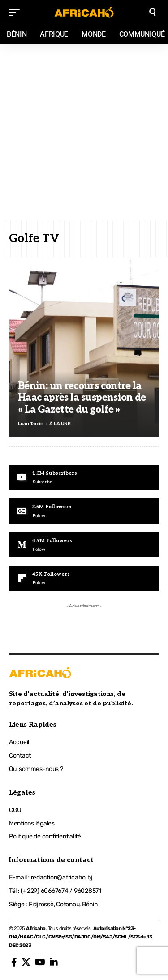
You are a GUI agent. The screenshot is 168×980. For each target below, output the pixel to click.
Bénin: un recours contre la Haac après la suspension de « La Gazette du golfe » (82, 398)
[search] (153, 12)
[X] (26, 962)
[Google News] (84, 511)
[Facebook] (14, 962)
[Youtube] (84, 477)
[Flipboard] (84, 578)
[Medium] (84, 545)
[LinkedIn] (54, 962)
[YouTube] (40, 962)
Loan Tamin (30, 424)
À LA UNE (60, 424)
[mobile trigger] (17, 13)
